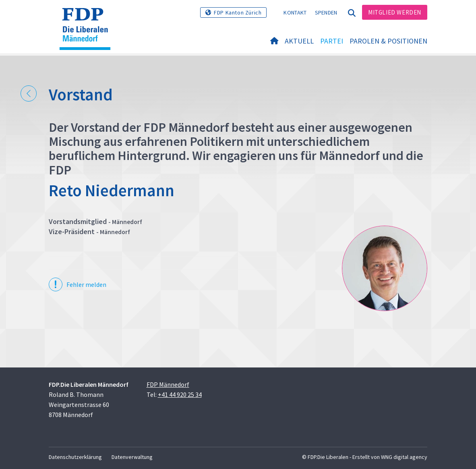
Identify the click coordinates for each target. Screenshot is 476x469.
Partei (332, 41)
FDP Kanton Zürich (238, 12)
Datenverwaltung (132, 457)
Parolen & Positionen (388, 41)
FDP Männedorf (168, 384)
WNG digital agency (404, 457)
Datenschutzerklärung (75, 457)
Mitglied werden (395, 12)
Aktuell (299, 41)
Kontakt (295, 12)
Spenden (326, 12)
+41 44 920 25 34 (180, 394)
